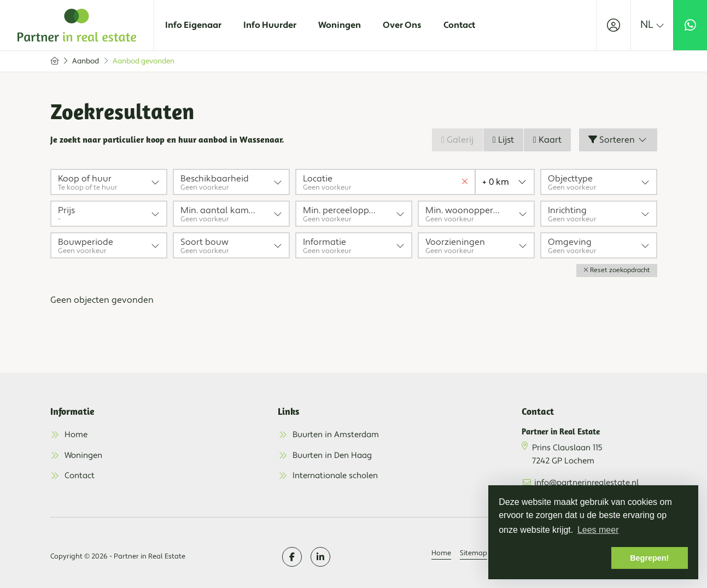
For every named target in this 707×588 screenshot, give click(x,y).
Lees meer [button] (598, 530)
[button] (617, 271)
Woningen (340, 25)
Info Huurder (270, 25)
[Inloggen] (613, 25)
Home (441, 553)
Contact (459, 25)
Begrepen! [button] (649, 558)
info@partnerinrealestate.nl (586, 483)
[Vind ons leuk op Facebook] (292, 557)
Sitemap (474, 553)
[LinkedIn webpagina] (320, 557)
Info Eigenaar (193, 25)
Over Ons (402, 25)
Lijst (503, 140)
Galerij (457, 140)
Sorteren (618, 140)
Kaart (547, 140)
